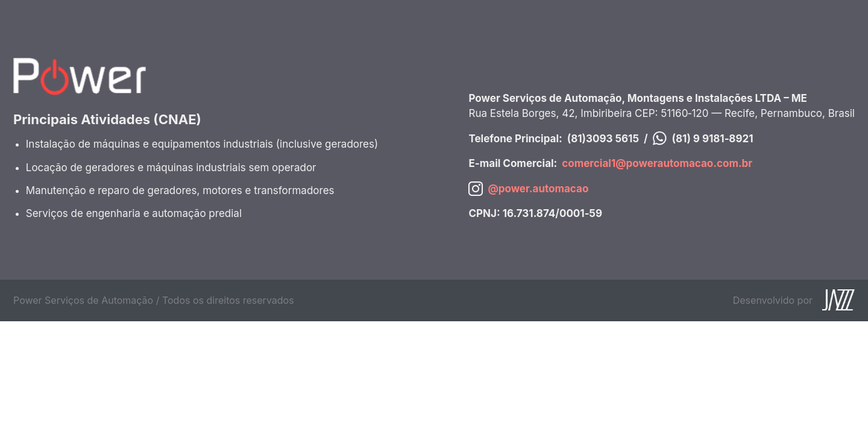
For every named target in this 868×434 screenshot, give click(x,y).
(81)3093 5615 (603, 139)
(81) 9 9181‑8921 (713, 139)
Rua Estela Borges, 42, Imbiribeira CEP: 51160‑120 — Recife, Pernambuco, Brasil (662, 113)
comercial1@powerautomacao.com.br (657, 163)
